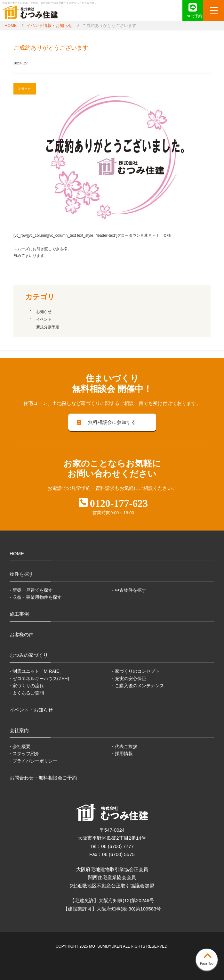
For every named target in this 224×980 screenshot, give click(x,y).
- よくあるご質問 (27, 693)
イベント (44, 319)
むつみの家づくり (29, 655)
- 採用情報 (122, 754)
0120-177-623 (119, 503)
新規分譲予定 (48, 327)
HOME (11, 25)
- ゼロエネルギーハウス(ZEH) (39, 679)
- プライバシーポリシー (33, 761)
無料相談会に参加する (106, 422)
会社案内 (19, 730)
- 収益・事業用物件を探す (36, 597)
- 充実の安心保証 (129, 679)
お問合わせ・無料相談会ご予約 (43, 778)
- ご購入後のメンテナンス (138, 686)
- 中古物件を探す (129, 590)
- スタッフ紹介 (24, 754)
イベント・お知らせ (31, 710)
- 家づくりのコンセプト (136, 671)
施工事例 (19, 614)
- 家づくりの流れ (27, 686)
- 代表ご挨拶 (125, 746)
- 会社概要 (20, 746)
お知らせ (44, 312)
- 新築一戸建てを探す (31, 590)
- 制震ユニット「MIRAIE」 (37, 671)
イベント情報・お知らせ (49, 25)
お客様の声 (22, 634)
